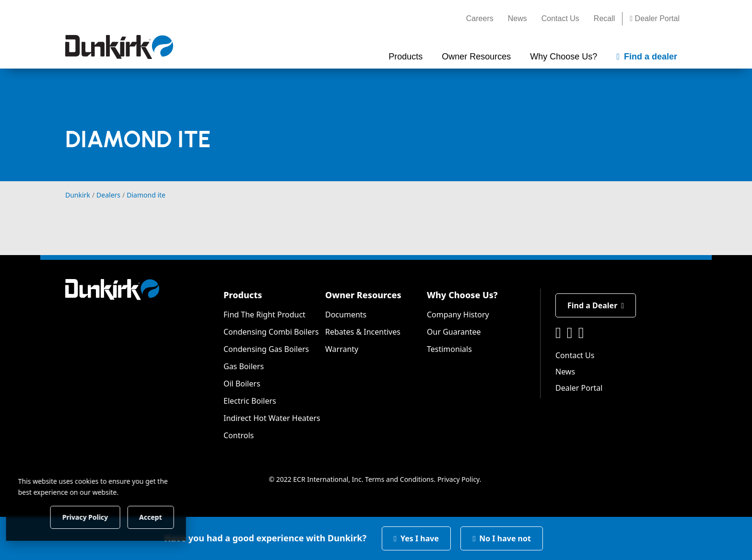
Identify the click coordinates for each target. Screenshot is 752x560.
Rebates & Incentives (363, 332)
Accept (164, 517)
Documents (346, 315)
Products (243, 295)
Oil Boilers (242, 384)
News (517, 18)
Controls (239, 435)
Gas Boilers (244, 366)
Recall (604, 18)
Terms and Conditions (399, 479)
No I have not (502, 538)
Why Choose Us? (462, 295)
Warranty (342, 349)
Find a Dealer (596, 305)
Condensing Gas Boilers (266, 349)
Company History (458, 315)
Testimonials (449, 349)
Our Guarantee (454, 332)
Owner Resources (363, 295)
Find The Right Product (264, 315)
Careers (480, 18)
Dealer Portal (655, 18)
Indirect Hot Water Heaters (272, 418)
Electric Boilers (250, 401)
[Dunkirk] (119, 47)
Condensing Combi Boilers (271, 332)
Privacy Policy (458, 479)
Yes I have (416, 538)
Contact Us (560, 18)
